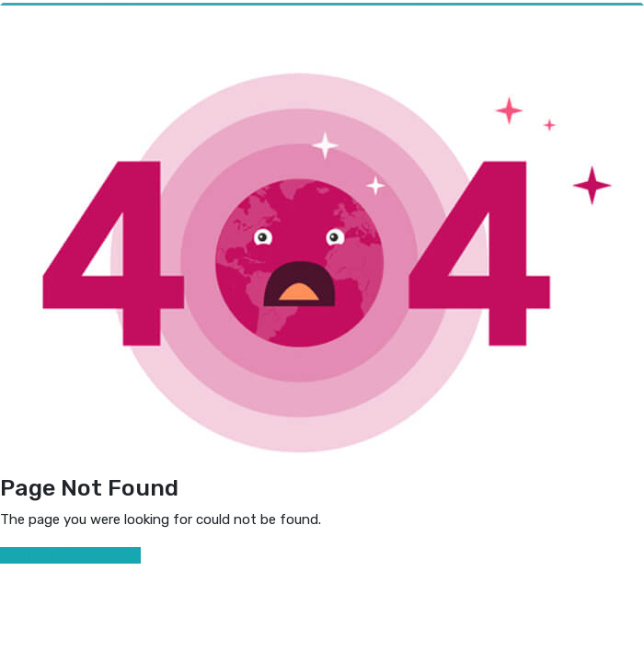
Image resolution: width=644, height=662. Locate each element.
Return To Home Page (70, 555)
